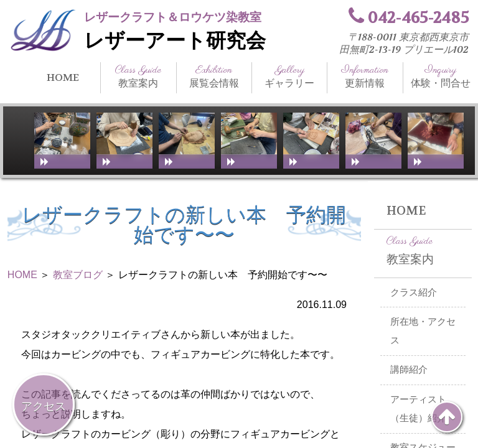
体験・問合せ (441, 77)
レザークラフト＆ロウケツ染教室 (173, 17)
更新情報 (365, 77)
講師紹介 (409, 370)
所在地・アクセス (423, 331)
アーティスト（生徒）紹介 (418, 409)
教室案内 (138, 77)
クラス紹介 (414, 292)
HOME (63, 77)
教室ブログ (78, 275)
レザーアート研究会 (175, 41)
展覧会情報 (214, 77)
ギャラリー (289, 77)
